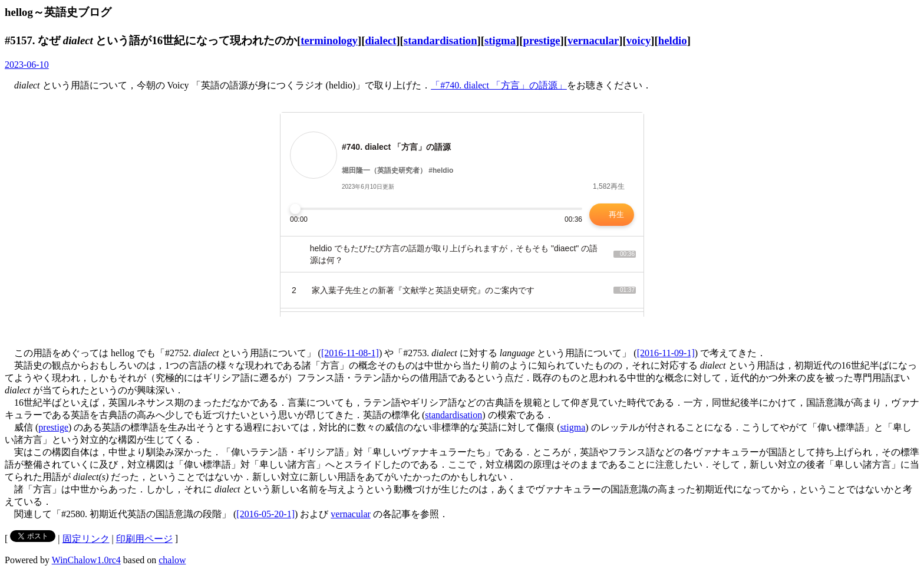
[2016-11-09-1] (666, 353)
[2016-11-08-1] (350, 353)
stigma (500, 40)
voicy (639, 40)
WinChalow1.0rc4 (86, 560)
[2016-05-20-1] (265, 514)
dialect (380, 40)
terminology (329, 40)
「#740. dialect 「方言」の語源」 (499, 85)
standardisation (440, 40)
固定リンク (86, 539)
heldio (673, 40)
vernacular (593, 40)
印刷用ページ (144, 539)
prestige (542, 40)
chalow (172, 560)
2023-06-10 (27, 65)
